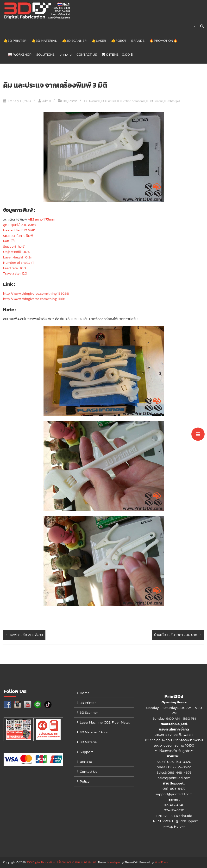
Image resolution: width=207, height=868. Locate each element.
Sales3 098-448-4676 (174, 773)
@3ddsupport (187, 821)
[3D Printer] (109, 101)
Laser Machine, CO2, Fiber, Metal (105, 722)
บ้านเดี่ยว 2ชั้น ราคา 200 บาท (178, 635)
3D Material (89, 742)
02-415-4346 (174, 805)
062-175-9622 (179, 767)
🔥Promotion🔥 (163, 40)
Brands (138, 40)
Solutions (45, 54)
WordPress (161, 862)
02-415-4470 (174, 810)
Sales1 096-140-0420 (174, 762)
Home (85, 693)
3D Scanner (89, 713)
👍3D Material (44, 40)
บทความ (66, 54)
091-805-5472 (174, 789)
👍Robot (119, 40)
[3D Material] (92, 101)
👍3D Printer (15, 40)
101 (65, 101)
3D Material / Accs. (94, 732)
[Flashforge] (172, 101)
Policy (85, 781)
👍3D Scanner (74, 40)
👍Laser (99, 40)
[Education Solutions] (131, 101)
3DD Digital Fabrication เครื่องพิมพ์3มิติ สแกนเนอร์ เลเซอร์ (61, 862)
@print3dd (184, 816)
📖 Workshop (20, 54)
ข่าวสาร (73, 101)
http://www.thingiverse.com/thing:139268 (36, 294)
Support (86, 752)
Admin (47, 101)
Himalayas (114, 862)
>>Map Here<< (174, 827)
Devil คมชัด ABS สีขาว (24, 635)
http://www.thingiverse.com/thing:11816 (34, 299)
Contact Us (87, 54)
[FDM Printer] (155, 101)
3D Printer (88, 703)
